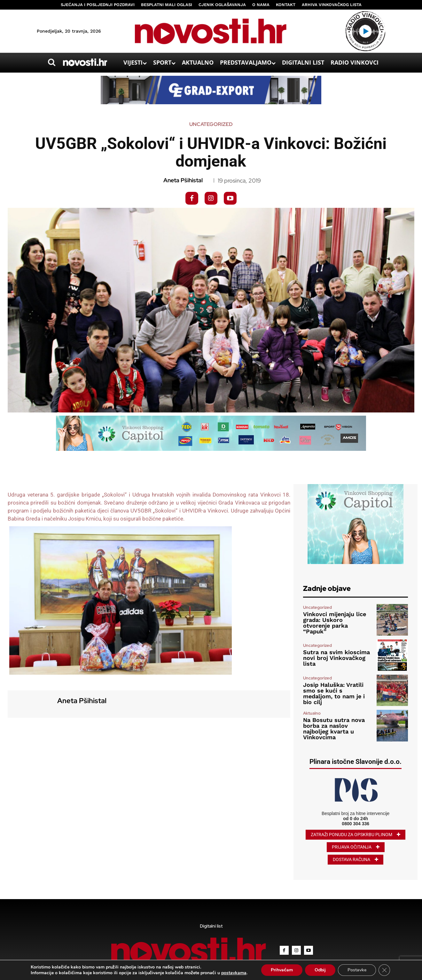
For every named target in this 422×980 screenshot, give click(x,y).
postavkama (234, 973)
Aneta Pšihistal (183, 180)
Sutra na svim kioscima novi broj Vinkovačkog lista (336, 658)
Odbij (320, 970)
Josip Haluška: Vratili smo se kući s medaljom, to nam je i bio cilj (334, 693)
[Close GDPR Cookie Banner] (384, 970)
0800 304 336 (356, 824)
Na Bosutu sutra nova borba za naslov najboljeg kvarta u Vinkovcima (334, 729)
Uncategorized (211, 124)
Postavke (357, 970)
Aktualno (312, 713)
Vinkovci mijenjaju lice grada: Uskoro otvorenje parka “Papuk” (335, 623)
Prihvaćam (282, 970)
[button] (51, 62)
